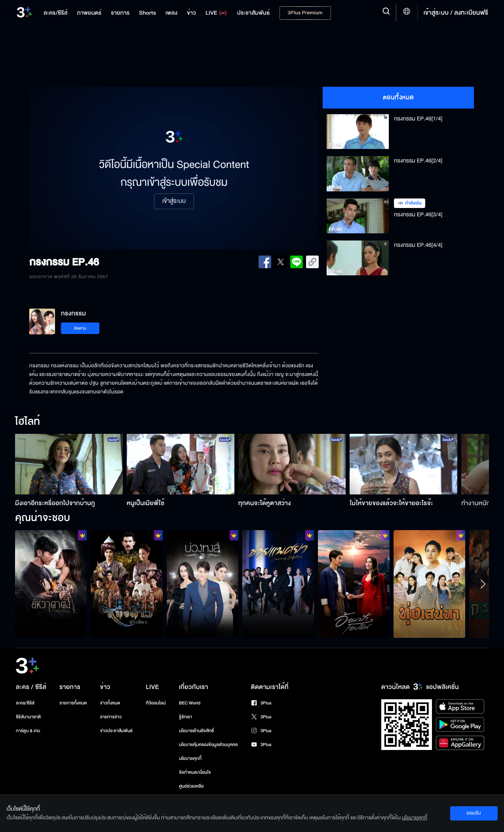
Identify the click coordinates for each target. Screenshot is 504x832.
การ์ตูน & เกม (28, 731)
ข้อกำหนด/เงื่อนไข (195, 772)
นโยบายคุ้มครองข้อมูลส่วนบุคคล (208, 745)
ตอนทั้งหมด (398, 97)
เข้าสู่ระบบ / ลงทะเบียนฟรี (456, 13)
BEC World (190, 703)
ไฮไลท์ (28, 422)
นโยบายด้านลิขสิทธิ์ (197, 731)
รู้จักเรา (185, 717)
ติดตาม (80, 328)
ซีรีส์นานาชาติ (28, 717)
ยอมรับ (474, 813)
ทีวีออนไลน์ (156, 703)
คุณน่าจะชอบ (43, 518)
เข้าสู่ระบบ (174, 201)
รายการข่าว (111, 717)
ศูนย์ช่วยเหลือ (191, 786)
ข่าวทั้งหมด (110, 703)
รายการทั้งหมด (73, 703)
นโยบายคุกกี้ (190, 759)
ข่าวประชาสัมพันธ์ (116, 731)
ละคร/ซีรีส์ (25, 703)
